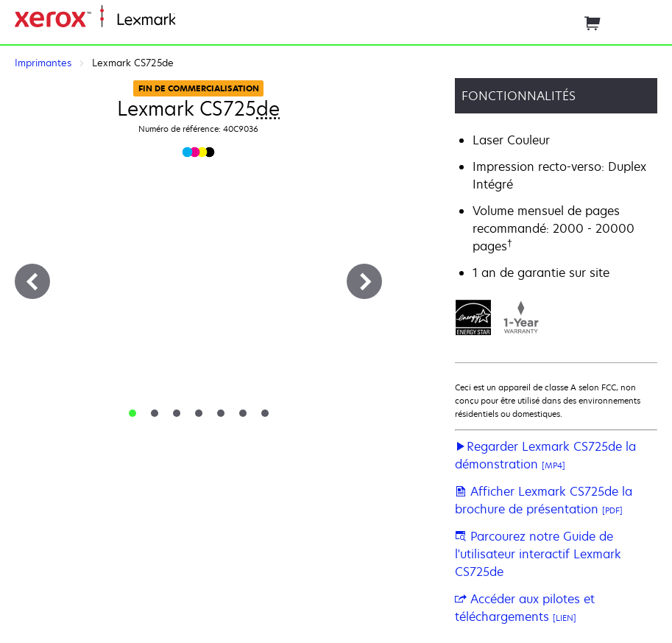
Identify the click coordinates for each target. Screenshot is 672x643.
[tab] (132, 413)
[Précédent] (32, 281)
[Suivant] (364, 281)
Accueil (193, 20)
